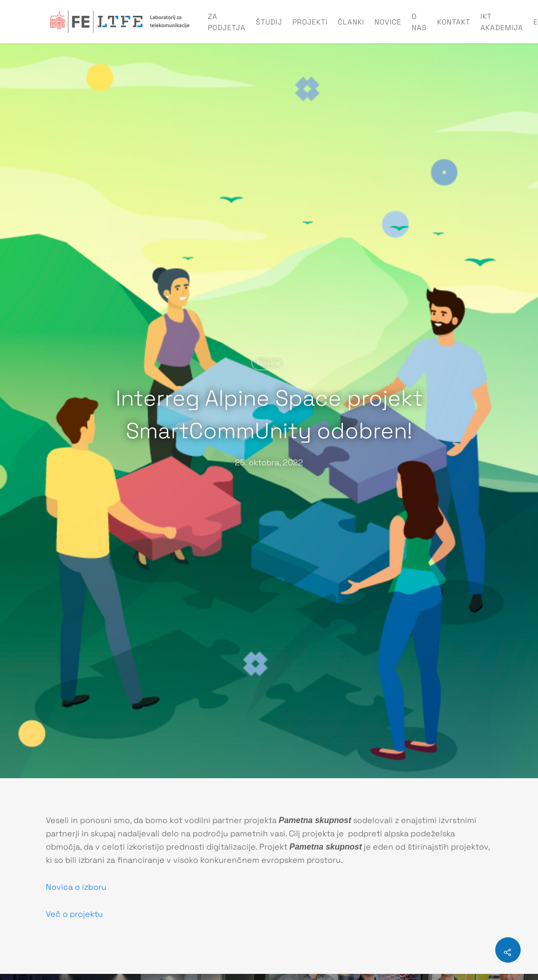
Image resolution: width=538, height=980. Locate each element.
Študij (269, 22)
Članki (351, 22)
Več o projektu (74, 914)
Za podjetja (227, 22)
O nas (419, 22)
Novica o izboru (76, 887)
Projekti (310, 22)
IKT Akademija (502, 22)
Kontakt (454, 22)
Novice (388, 22)
